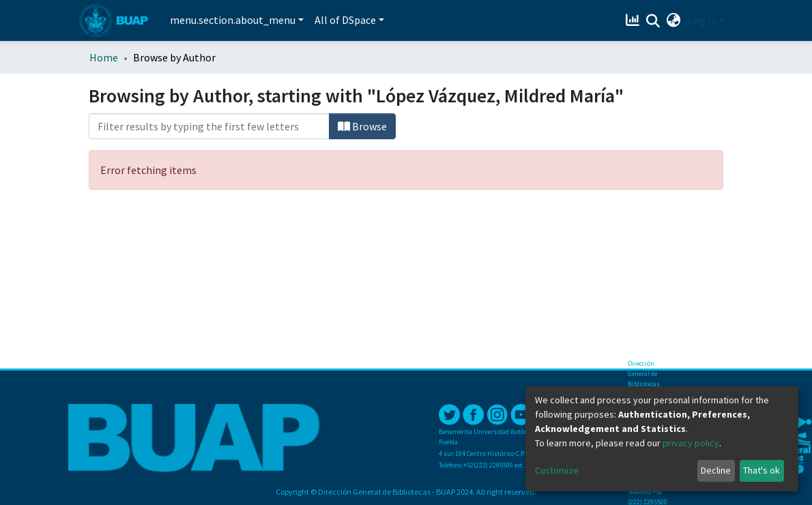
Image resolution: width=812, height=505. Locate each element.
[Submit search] (653, 21)
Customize (557, 470)
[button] (674, 20)
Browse (362, 126)
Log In (702, 20)
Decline (716, 470)
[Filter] (209, 126)
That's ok (762, 470)
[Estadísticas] (634, 20)
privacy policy (691, 443)
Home (104, 57)
